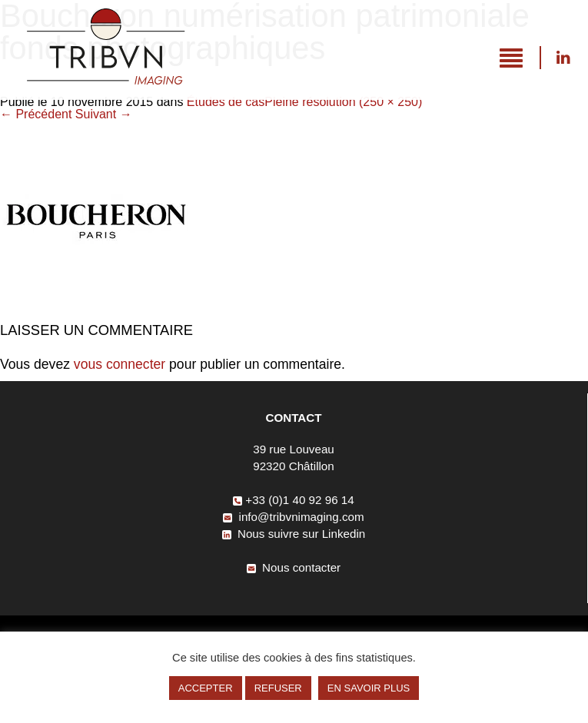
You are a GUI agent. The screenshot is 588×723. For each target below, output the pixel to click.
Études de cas (226, 102)
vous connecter (120, 364)
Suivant (104, 114)
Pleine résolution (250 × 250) (343, 102)
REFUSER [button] (278, 688)
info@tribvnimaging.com (293, 517)
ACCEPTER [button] (206, 688)
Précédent (36, 114)
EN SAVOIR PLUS (369, 688)
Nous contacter (294, 567)
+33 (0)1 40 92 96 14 (293, 500)
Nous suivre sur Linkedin (563, 58)
